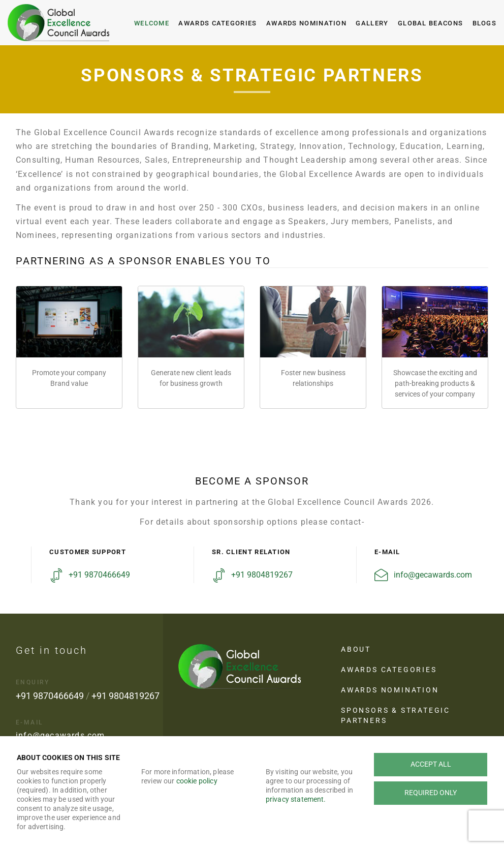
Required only (431, 793)
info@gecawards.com (433, 575)
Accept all (431, 764)
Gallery (372, 23)
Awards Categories (217, 23)
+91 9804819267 (262, 575)
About (356, 649)
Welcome (152, 23)
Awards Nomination (306, 23)
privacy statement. (296, 799)
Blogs (485, 23)
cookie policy (197, 781)
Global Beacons (430, 23)
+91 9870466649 (99, 575)
